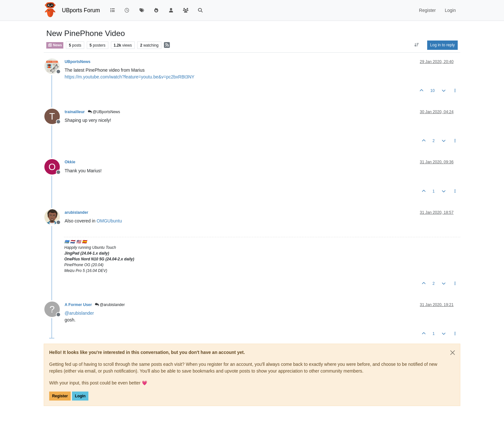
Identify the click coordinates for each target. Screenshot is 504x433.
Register (60, 396)
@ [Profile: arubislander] (79, 313)
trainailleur (75, 112)
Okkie (70, 162)
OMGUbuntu (109, 221)
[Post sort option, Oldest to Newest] (417, 45)
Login (80, 396)
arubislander (76, 212)
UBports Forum (81, 10)
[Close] (453, 353)
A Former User (78, 305)
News (55, 45)
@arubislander (110, 305)
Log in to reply (442, 45)
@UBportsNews (104, 112)
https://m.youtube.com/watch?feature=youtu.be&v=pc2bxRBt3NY (130, 77)
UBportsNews (77, 62)
